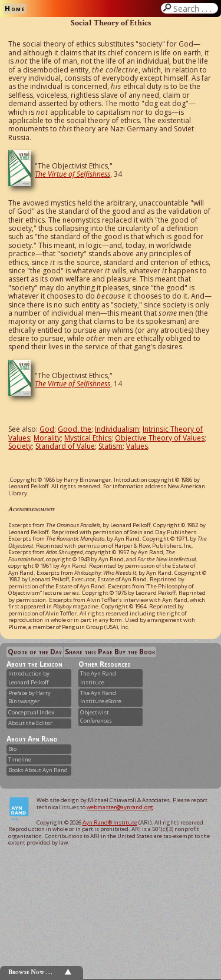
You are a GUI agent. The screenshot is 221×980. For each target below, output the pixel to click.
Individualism (117, 429)
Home (15, 9)
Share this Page (89, 652)
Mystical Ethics (88, 438)
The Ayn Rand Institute (98, 678)
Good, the (75, 429)
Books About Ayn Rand (38, 770)
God (47, 429)
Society (20, 446)
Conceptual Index (31, 712)
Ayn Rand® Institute (110, 822)
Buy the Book (135, 652)
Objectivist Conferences (96, 716)
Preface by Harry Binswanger (29, 697)
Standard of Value (65, 446)
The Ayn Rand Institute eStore (101, 697)
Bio (12, 749)
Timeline (20, 759)
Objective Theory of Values (160, 438)
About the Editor (30, 723)
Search (194, 8)
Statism (111, 446)
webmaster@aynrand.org (120, 807)
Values (137, 446)
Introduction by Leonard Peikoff (29, 678)
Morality (47, 438)
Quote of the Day (35, 652)
